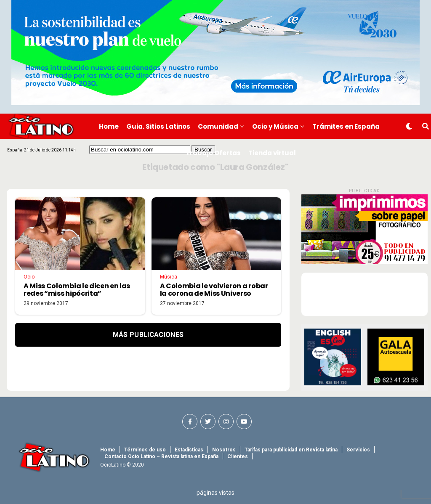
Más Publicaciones (148, 335)
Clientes (238, 456)
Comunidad (218, 126)
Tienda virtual (272, 153)
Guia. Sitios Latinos (158, 126)
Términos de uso (145, 450)
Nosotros (224, 450)
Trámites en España (346, 126)
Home (109, 126)
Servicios (358, 450)
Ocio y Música (275, 126)
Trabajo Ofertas (213, 153)
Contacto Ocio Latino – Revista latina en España (161, 456)
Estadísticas (189, 450)
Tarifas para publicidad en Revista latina (291, 450)
